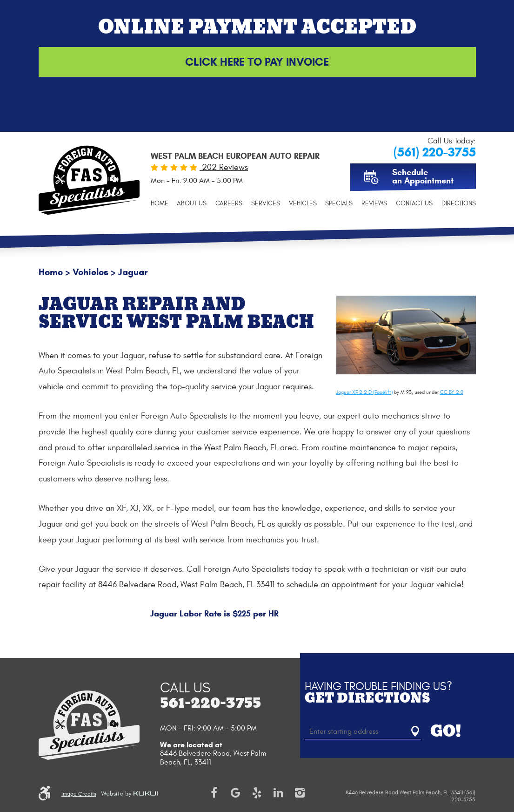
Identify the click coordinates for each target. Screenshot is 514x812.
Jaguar (133, 272)
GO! (446, 731)
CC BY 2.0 (452, 392)
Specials (339, 203)
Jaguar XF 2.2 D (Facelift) (364, 392)
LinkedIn (278, 793)
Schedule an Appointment (423, 176)
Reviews (374, 203)
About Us (192, 203)
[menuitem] (160, 203)
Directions (459, 203)
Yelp (257, 793)
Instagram (300, 793)
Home (160, 203)
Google (235, 793)
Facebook (214, 793)
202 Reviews (224, 167)
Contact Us (414, 203)
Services (266, 203)
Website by (129, 794)
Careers (229, 203)
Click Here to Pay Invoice (257, 62)
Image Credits (79, 794)
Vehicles (303, 203)
